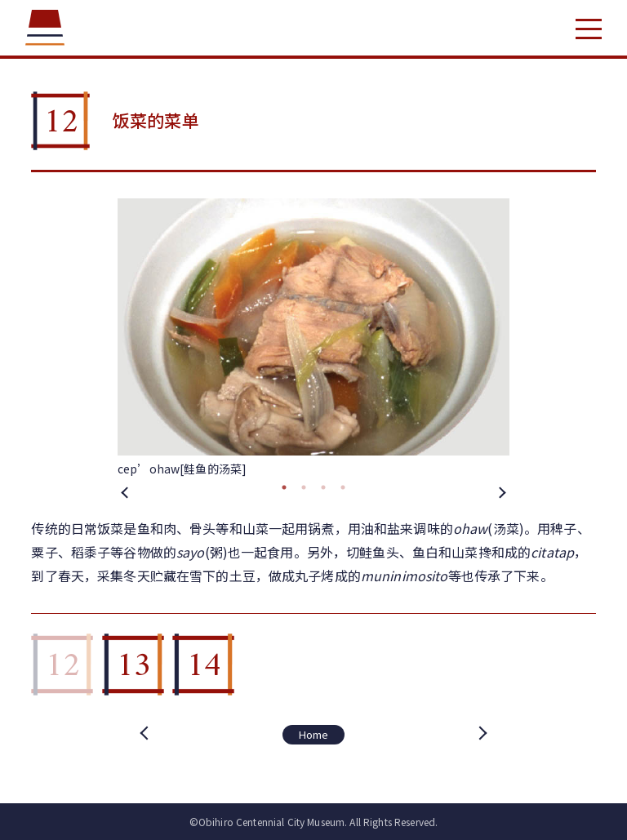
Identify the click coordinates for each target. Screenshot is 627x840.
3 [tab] (323, 487)
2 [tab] (304, 487)
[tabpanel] (313, 338)
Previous (126, 491)
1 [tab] (284, 487)
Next (501, 491)
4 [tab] (343, 487)
